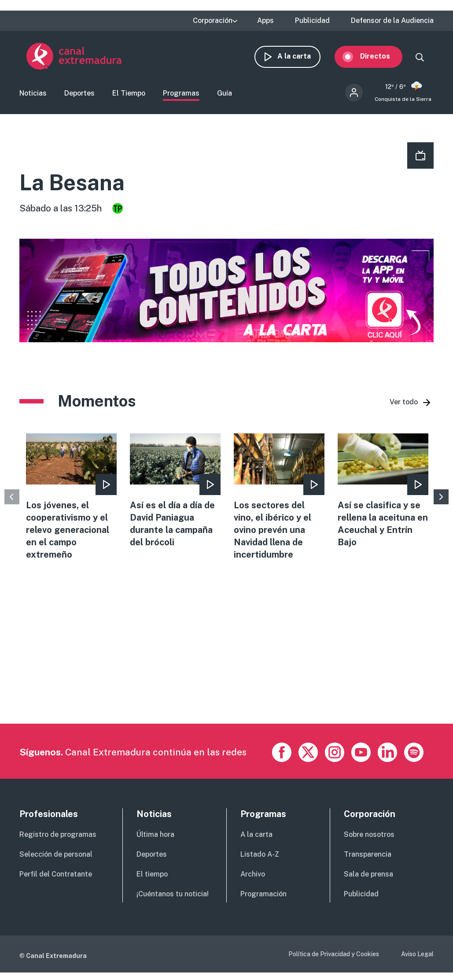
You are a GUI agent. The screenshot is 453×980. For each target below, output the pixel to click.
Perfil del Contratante (56, 875)
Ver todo (404, 403)
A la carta (301, 56)
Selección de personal (56, 856)
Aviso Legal (417, 955)
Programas (181, 94)
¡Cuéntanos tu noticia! (173, 895)
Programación (263, 895)
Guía (225, 94)
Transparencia (368, 856)
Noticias (33, 94)
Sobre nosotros (369, 836)
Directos (382, 56)
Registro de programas (58, 836)
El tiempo (152, 875)
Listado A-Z (260, 856)
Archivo (253, 875)
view (71, 498)
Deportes (79, 94)
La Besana (72, 184)
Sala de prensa (368, 875)
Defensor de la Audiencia (392, 21)
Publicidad (312, 21)
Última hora (155, 836)
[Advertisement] (225, 663)
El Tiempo (129, 94)
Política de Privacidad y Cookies (334, 955)
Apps (265, 21)
